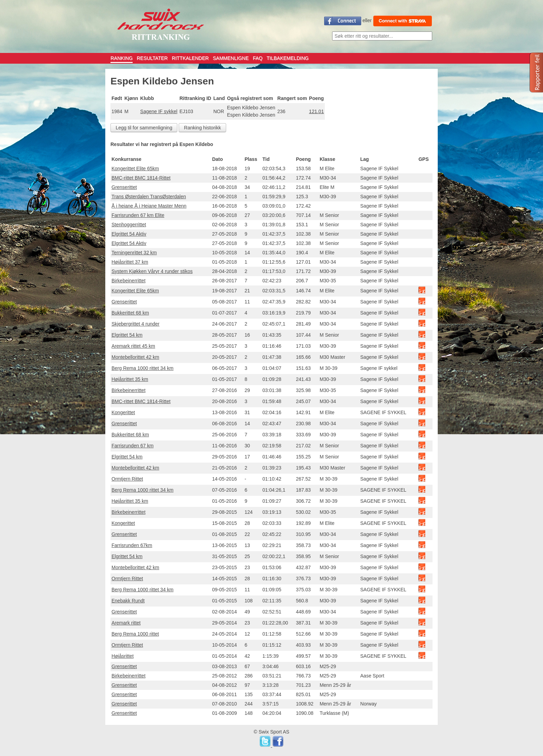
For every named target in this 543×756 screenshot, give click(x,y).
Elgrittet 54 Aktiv (129, 234)
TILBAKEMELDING (288, 58)
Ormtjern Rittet (127, 479)
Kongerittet (123, 412)
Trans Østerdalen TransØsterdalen (149, 197)
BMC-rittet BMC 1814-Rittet (141, 178)
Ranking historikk (202, 128)
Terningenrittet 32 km (134, 253)
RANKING (122, 58)
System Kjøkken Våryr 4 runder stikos (152, 271)
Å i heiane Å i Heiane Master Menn (149, 206)
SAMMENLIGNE (231, 58)
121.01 (316, 111)
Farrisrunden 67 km (132, 446)
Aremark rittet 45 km (133, 346)
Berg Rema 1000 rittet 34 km (143, 368)
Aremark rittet (126, 623)
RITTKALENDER (190, 58)
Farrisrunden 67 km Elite (138, 215)
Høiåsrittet (123, 656)
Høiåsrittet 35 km (130, 379)
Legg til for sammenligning (144, 128)
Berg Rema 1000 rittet (135, 634)
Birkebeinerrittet (128, 281)
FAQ (258, 58)
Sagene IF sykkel (159, 111)
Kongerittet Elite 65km (135, 168)
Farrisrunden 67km (132, 545)
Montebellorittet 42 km (135, 357)
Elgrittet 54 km (127, 335)
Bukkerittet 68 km (130, 313)
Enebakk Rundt (128, 601)
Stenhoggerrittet (129, 225)
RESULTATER (152, 58)
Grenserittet (124, 187)
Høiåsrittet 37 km (130, 262)
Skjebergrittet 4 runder (136, 324)
